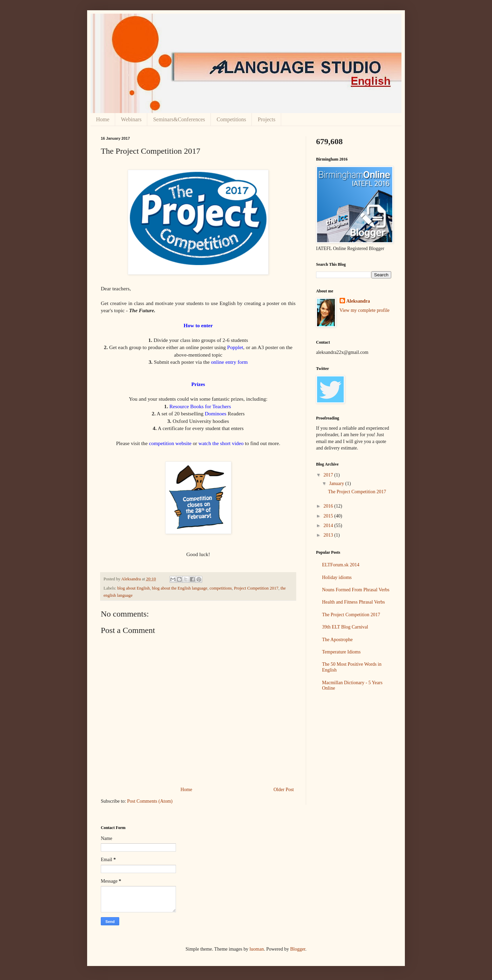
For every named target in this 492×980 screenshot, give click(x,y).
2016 (329, 506)
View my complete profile (365, 310)
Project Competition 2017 (256, 588)
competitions (221, 588)
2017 (329, 475)
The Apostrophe (338, 640)
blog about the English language (180, 588)
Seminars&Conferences (179, 119)
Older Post (284, 790)
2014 (329, 526)
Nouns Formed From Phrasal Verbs (356, 590)
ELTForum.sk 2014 (341, 565)
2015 (329, 516)
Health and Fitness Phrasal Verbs (354, 602)
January (337, 484)
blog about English (133, 588)
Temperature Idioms (341, 652)
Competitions (231, 119)
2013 (329, 535)
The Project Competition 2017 (357, 492)
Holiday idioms (337, 577)
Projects (266, 119)
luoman (257, 949)
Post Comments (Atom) (150, 801)
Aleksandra (358, 301)
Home (103, 119)
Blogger (298, 949)
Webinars (131, 119)
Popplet (235, 347)
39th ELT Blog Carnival (345, 627)
